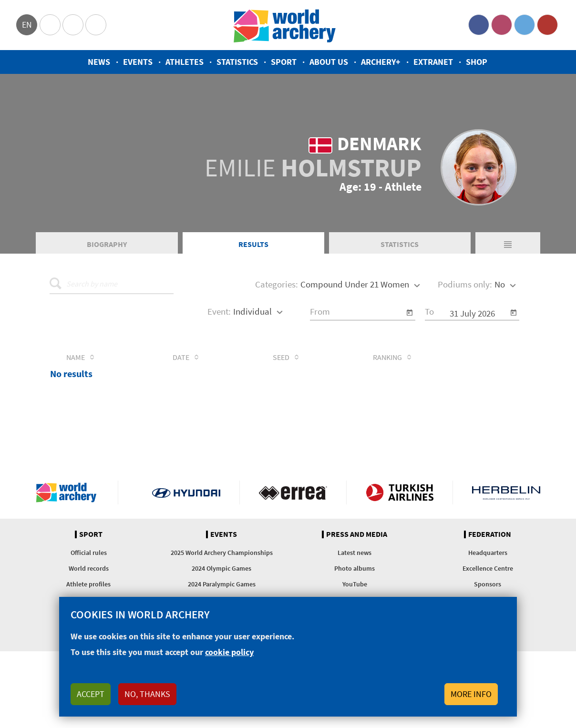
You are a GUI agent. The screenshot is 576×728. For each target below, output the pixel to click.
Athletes (185, 62)
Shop (477, 62)
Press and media (357, 536)
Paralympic (73, 25)
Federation (490, 536)
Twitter (525, 25)
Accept (91, 694)
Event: (219, 312)
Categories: (277, 286)
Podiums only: (465, 286)
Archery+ (381, 62)
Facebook (479, 25)
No (500, 286)
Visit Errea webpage (293, 494)
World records (89, 570)
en (27, 25)
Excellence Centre (488, 570)
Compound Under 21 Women (355, 286)
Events (138, 62)
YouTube (547, 25)
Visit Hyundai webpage (186, 494)
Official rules (89, 554)
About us (329, 62)
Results (253, 245)
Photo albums (355, 570)
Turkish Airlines (400, 494)
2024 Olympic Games (221, 570)
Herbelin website (506, 494)
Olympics (50, 25)
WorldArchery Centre (96, 25)
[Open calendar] (410, 314)
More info (471, 694)
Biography (107, 245)
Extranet (433, 62)
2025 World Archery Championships (222, 554)
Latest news (355, 554)
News (99, 62)
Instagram (502, 25)
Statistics (237, 62)
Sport (284, 62)
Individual (252, 312)
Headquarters (488, 554)
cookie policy (229, 652)
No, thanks (147, 694)
